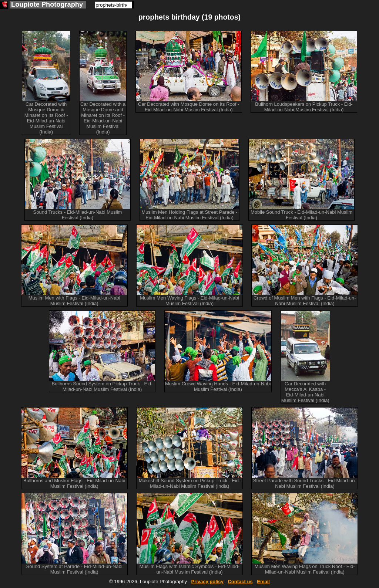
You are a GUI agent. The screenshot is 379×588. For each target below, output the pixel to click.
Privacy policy (207, 582)
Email (263, 582)
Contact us (240, 582)
